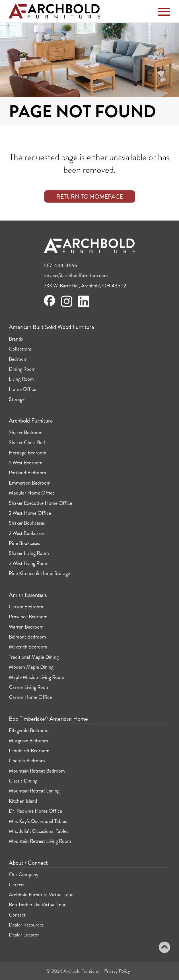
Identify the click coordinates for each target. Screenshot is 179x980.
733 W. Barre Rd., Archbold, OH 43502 (85, 286)
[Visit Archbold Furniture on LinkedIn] (84, 306)
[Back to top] (164, 948)
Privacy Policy (117, 971)
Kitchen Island (23, 801)
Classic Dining (23, 781)
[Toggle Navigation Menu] (164, 13)
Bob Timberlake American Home (48, 719)
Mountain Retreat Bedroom (37, 771)
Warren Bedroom (26, 627)
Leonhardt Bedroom (29, 751)
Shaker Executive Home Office (40, 503)
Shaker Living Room (29, 553)
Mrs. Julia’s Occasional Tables (38, 831)
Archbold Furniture (31, 421)
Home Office (22, 389)
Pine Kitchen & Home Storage (39, 573)
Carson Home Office (30, 697)
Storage (17, 399)
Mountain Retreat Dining (34, 791)
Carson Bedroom (26, 607)
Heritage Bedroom (28, 453)
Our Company (24, 874)
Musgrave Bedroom (28, 741)
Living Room (21, 379)
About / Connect (28, 863)
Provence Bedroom (28, 617)
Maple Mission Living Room (37, 677)
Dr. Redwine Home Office (35, 811)
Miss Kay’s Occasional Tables (38, 821)
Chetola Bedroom (27, 761)
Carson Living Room (29, 687)
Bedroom (18, 359)
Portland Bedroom (27, 473)
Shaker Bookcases (27, 523)
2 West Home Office (30, 513)
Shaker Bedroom (26, 433)
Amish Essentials (28, 595)
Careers (17, 885)
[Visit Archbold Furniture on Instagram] (67, 306)
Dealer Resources (26, 925)
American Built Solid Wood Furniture (52, 327)
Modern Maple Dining (31, 667)
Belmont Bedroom (27, 637)
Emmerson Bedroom (30, 483)
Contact (17, 915)
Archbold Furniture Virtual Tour (41, 895)
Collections (20, 349)
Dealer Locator (24, 935)
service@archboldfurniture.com (76, 275)
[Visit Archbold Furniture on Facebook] (50, 304)
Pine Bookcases (24, 543)
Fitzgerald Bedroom (29, 730)
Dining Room (22, 369)
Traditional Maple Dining (34, 657)
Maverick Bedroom (28, 647)
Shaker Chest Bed (27, 442)
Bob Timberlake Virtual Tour (37, 905)
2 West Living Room (29, 563)
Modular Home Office (32, 493)
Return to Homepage (90, 197)
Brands (16, 339)
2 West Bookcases (27, 533)
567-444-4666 (60, 265)
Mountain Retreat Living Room (40, 841)
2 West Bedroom (26, 463)
